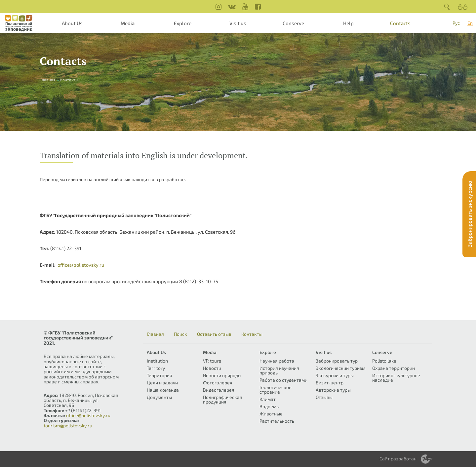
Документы (159, 397)
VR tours (212, 361)
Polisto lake (384, 361)
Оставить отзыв (214, 334)
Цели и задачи (162, 383)
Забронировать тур (337, 361)
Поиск (180, 334)
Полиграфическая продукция (223, 399)
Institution (157, 361)
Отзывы (324, 397)
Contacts (400, 23)
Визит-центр (330, 383)
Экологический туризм (340, 368)
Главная (155, 334)
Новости (212, 368)
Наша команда (163, 390)
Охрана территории (394, 368)
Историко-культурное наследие (396, 378)
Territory (156, 368)
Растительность (277, 421)
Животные (271, 414)
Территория (159, 375)
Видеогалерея (219, 390)
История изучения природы (279, 370)
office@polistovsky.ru (81, 265)
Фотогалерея (218, 383)
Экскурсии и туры (335, 375)
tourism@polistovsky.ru (68, 426)
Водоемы (270, 406)
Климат (268, 399)
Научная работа (277, 361)
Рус (456, 23)
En (470, 23)
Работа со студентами (283, 380)
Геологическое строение (276, 389)
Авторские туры (333, 390)
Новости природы (222, 375)
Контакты (252, 334)
